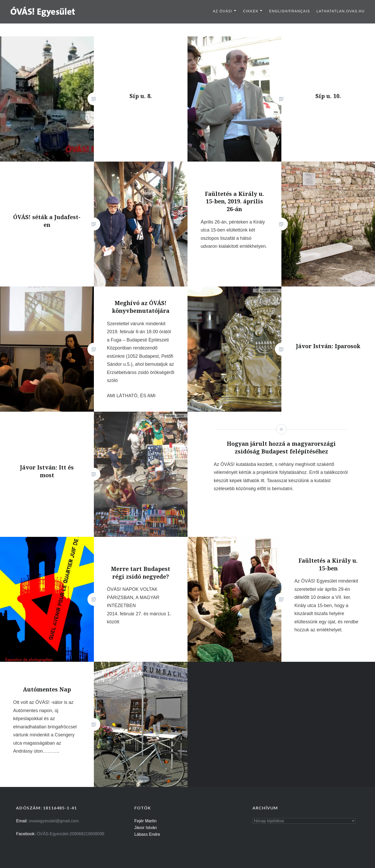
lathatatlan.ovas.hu (341, 11)
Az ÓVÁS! (223, 11)
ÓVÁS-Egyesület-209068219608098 (71, 834)
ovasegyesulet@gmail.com (54, 821)
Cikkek (251, 11)
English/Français (290, 11)
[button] (43, 11)
